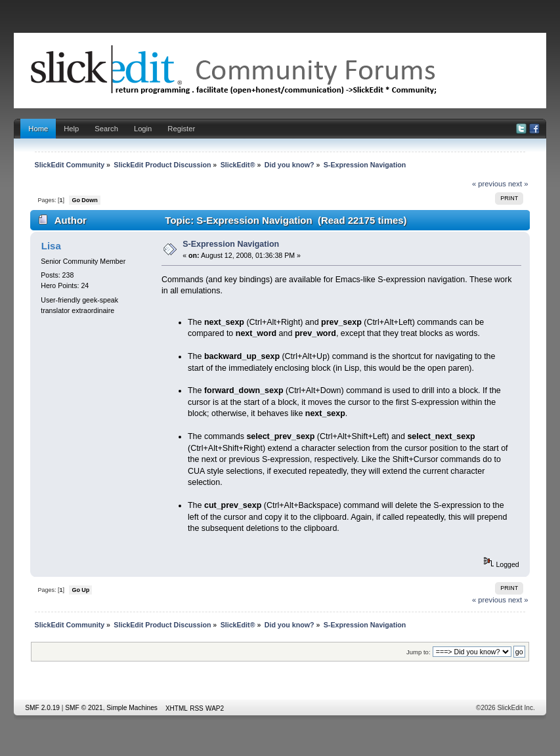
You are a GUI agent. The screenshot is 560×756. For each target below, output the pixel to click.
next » (518, 184)
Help (71, 129)
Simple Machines (132, 708)
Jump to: (419, 652)
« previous (489, 184)
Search (106, 129)
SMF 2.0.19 (42, 708)
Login (143, 129)
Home (38, 129)
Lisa (51, 246)
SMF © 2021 (84, 708)
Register (181, 129)
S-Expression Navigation (231, 244)
